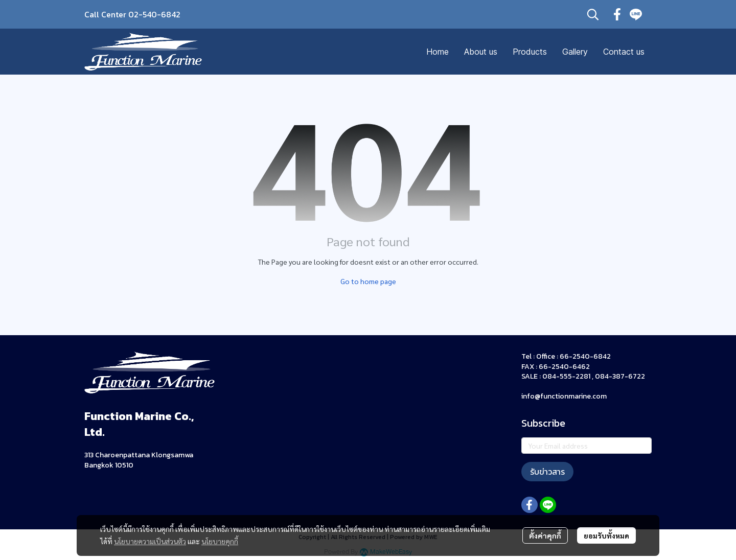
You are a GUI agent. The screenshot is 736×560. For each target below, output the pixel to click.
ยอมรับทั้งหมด (606, 535)
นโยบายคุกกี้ (220, 541)
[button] (593, 14)
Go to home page (368, 281)
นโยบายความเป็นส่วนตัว (150, 541)
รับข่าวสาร (547, 472)
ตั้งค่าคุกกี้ (545, 535)
